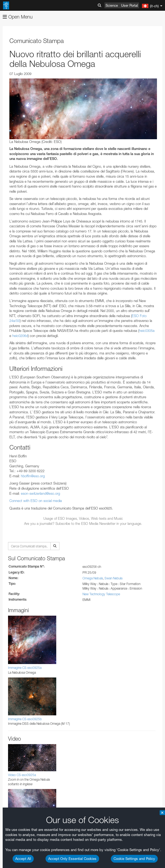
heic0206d (20, 336)
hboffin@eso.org (33, 476)
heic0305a (147, 331)
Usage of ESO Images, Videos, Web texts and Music (83, 518)
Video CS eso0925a (22, 775)
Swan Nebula (113, 578)
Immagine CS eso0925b (25, 719)
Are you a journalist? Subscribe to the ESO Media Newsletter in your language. (83, 523)
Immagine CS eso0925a (25, 668)
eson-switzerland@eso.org (40, 493)
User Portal (130, 5)
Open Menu (18, 17)
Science (112, 5)
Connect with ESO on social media (36, 501)
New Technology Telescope (101, 594)
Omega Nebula (93, 578)
